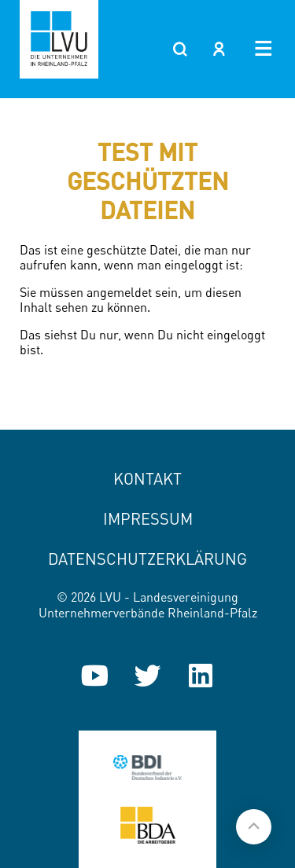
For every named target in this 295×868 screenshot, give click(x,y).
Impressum (148, 519)
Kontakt (147, 479)
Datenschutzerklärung (147, 559)
